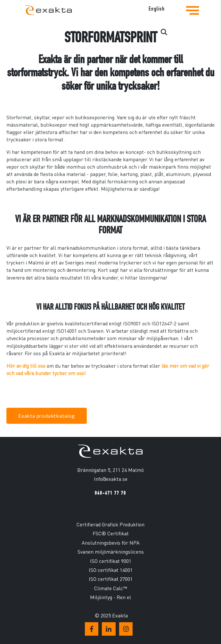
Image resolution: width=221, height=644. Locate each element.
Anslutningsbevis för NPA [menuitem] (111, 543)
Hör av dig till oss (26, 366)
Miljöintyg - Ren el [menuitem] (110, 597)
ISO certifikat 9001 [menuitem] (111, 561)
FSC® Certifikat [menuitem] (111, 533)
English (157, 9)
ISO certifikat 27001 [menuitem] (111, 579)
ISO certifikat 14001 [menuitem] (111, 570)
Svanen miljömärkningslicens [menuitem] (111, 552)
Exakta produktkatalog (47, 416)
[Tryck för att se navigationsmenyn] (192, 15)
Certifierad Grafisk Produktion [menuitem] (110, 524)
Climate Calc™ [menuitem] (111, 588)
